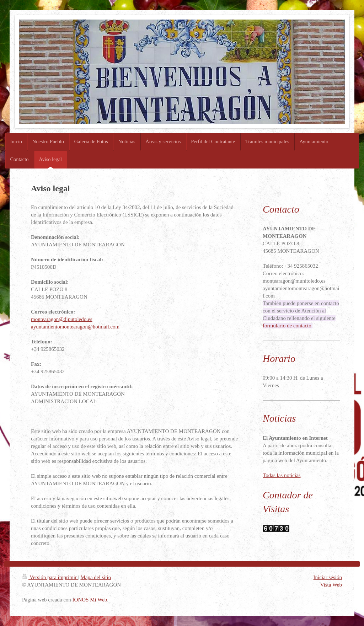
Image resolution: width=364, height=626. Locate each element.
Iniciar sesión (328, 577)
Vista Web (331, 585)
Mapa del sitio (96, 577)
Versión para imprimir (50, 577)
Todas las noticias (282, 475)
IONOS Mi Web (90, 600)
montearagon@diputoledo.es (62, 319)
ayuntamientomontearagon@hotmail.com (75, 327)
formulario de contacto (287, 326)
